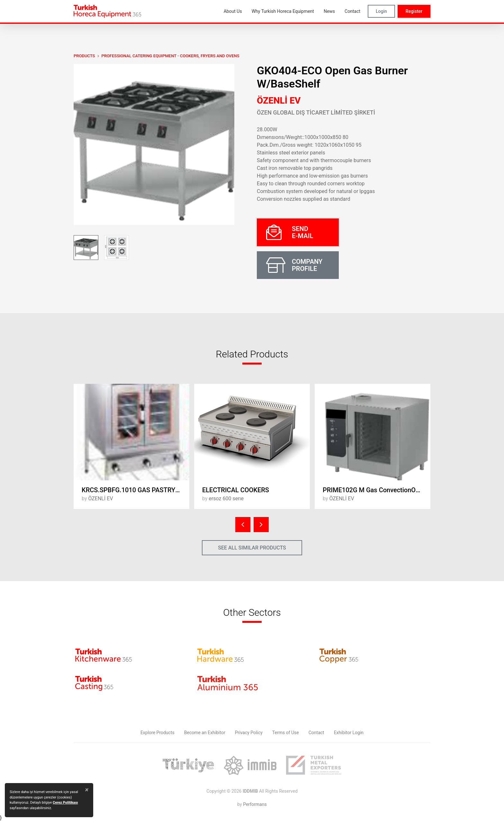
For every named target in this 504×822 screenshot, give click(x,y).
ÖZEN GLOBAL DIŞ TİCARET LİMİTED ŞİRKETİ (316, 112)
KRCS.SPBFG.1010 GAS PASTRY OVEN (135, 490)
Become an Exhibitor (205, 733)
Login (381, 11)
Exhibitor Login (349, 733)
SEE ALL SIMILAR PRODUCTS (252, 548)
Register (414, 11)
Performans (255, 804)
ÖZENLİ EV (279, 101)
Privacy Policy (249, 733)
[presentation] (243, 525)
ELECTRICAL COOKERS (236, 490)
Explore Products (157, 733)
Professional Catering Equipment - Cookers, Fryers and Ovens (170, 56)
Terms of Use (286, 733)
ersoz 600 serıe (226, 499)
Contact (316, 733)
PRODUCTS (84, 56)
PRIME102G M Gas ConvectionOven (374, 490)
